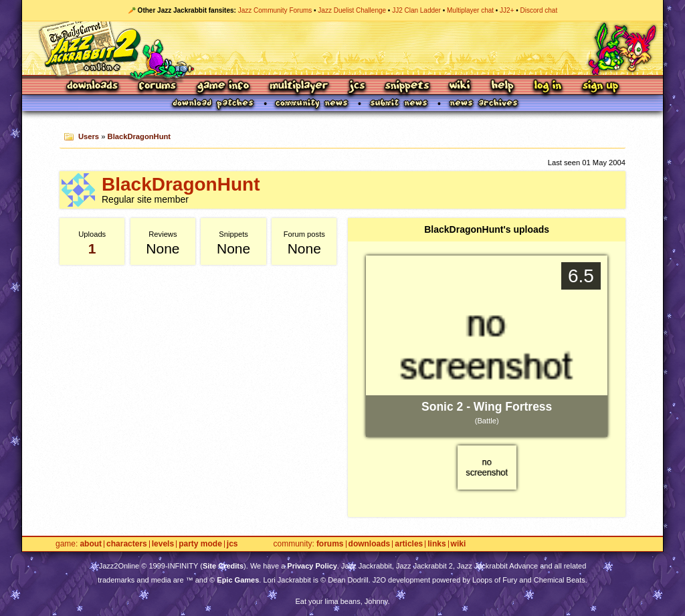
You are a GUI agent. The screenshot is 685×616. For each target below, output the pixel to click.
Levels (163, 544)
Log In (548, 87)
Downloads (93, 87)
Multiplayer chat (470, 10)
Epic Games (238, 580)
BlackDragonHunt (139, 136)
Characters (127, 544)
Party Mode (200, 544)
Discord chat (539, 10)
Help (502, 87)
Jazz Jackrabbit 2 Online (342, 48)
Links (436, 544)
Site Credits (223, 566)
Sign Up (600, 87)
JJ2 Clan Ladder (416, 10)
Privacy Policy (312, 566)
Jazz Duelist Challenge (352, 10)
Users (89, 136)
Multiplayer (299, 87)
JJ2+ (507, 10)
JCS (357, 87)
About (91, 544)
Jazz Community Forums (275, 10)
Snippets (407, 87)
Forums (158, 87)
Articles (409, 544)
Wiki (460, 87)
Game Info (223, 87)
